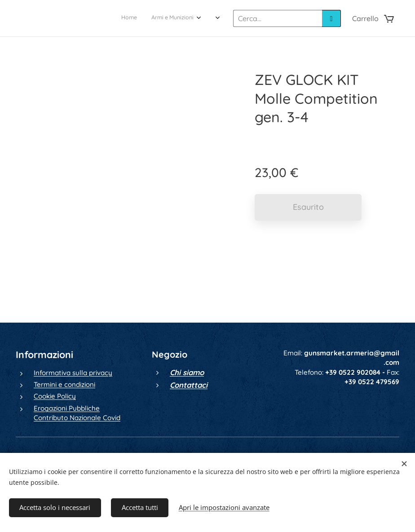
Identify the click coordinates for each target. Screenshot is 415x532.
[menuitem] (115, 18)
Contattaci (189, 385)
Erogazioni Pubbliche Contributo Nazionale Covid (77, 413)
